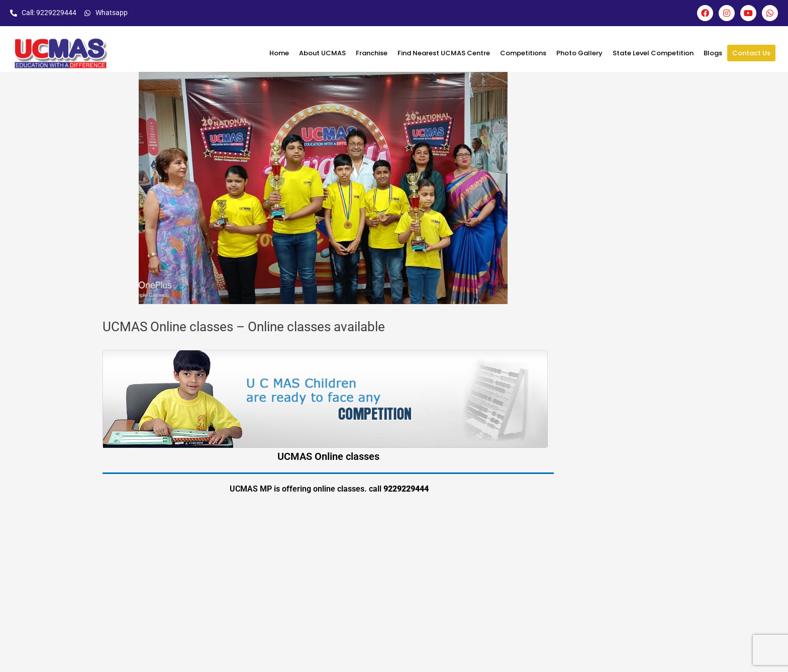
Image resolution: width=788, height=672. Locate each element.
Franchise (372, 53)
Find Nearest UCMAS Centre (444, 53)
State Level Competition (653, 53)
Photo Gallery (579, 53)
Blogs (713, 53)
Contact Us (751, 53)
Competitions (523, 53)
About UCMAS (322, 53)
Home (279, 53)
